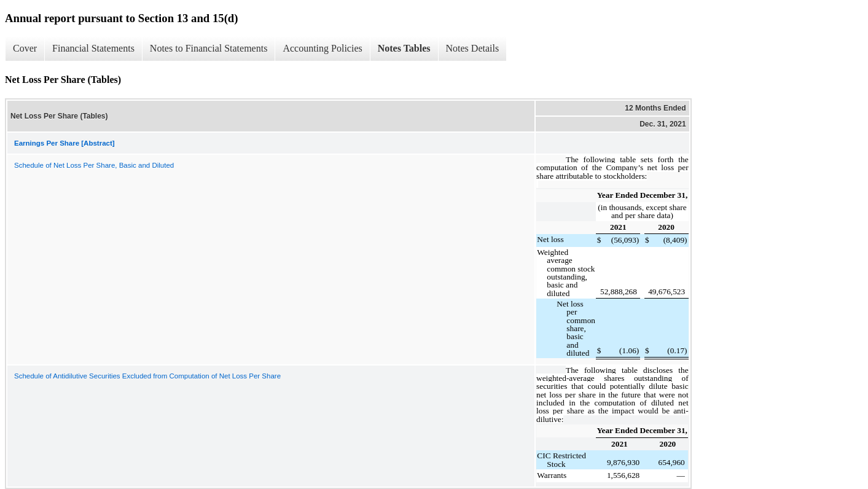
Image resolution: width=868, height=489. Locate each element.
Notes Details (473, 48)
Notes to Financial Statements (209, 48)
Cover (25, 48)
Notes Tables (404, 48)
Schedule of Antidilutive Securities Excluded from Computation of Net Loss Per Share (147, 376)
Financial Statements (93, 48)
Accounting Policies (322, 48)
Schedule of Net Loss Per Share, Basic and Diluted (94, 165)
